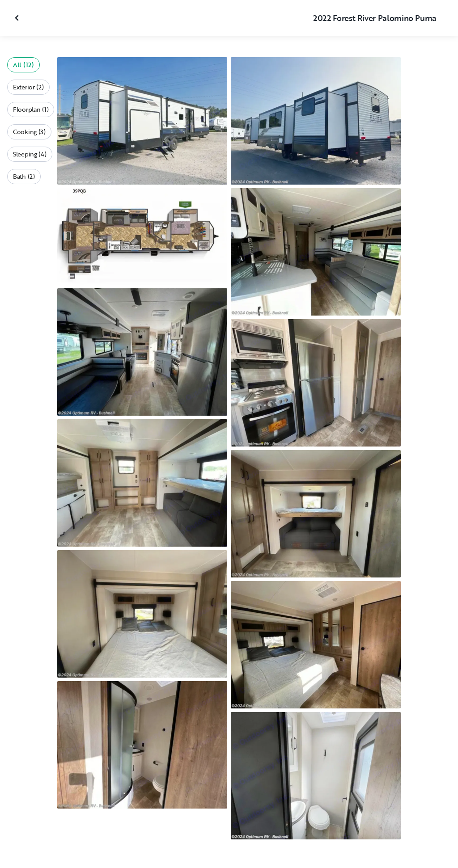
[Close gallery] (18, 18)
